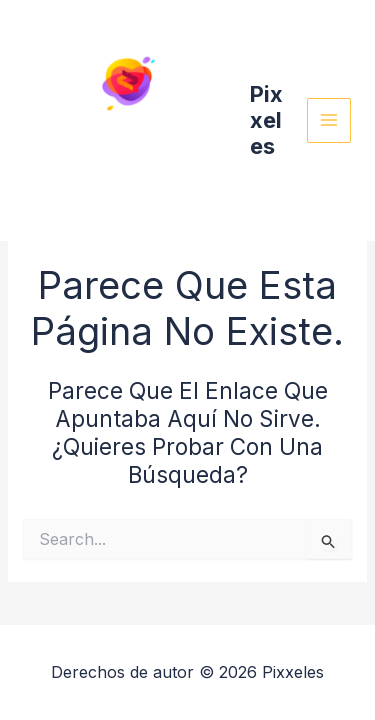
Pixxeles (266, 120)
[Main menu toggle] (329, 120)
